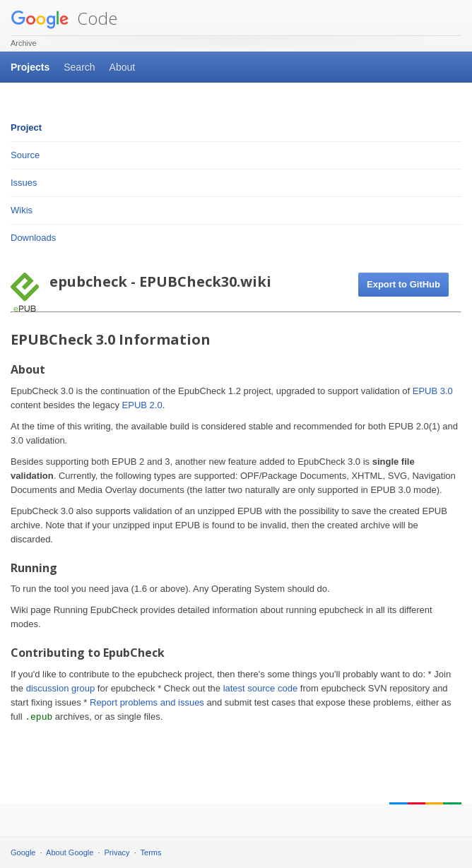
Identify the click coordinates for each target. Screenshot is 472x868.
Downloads (33, 238)
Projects (30, 67)
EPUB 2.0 (142, 405)
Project (26, 127)
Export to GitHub (403, 284)
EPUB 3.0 (433, 391)
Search (79, 67)
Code (64, 18)
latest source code (261, 688)
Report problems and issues (147, 702)
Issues (24, 183)
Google (23, 852)
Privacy (117, 852)
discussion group (61, 688)
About (123, 67)
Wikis (22, 210)
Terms (151, 852)
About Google (70, 852)
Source (25, 155)
